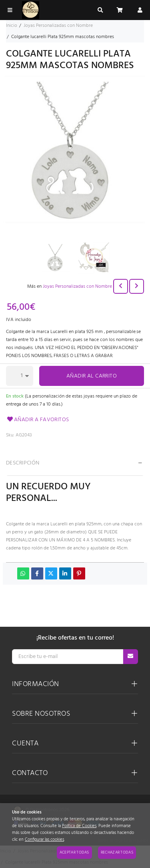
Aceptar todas (74, 852)
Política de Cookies (79, 826)
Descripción (23, 463)
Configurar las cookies (44, 840)
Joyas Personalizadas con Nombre (77, 287)
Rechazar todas (117, 852)
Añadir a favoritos (38, 420)
